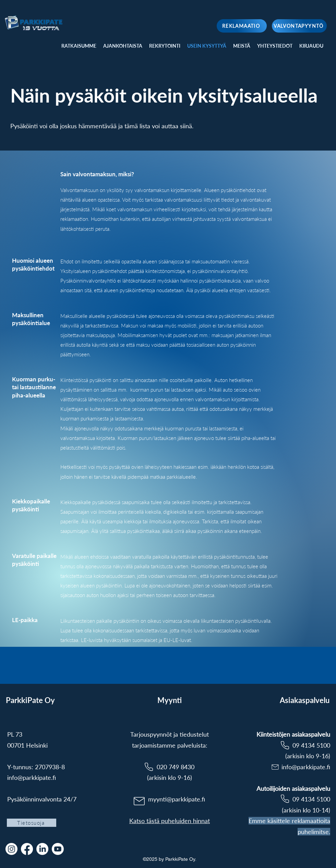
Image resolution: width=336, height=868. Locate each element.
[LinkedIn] (42, 849)
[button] (311, 46)
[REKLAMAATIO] (242, 26)
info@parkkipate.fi (32, 777)
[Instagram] (11, 849)
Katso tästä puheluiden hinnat (170, 821)
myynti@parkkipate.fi (177, 799)
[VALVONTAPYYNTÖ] (299, 26)
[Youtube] (58, 849)
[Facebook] (27, 849)
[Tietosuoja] (32, 823)
